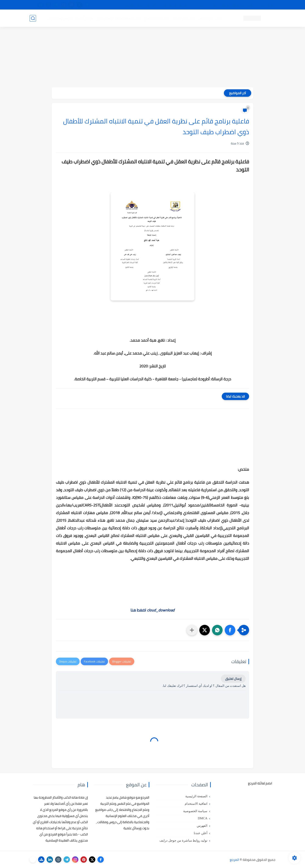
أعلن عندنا (201, 833)
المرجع (234, 860)
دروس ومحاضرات (60, 18)
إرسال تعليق (233, 679)
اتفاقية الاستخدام (196, 804)
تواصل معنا (267, 5)
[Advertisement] (152, 58)
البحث (214, 5)
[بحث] (33, 18)
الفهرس (202, 826)
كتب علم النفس (210, 18)
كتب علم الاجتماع (157, 18)
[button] (230, 630)
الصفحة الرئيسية (196, 796)
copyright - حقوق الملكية (141, 5)
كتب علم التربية (184, 18)
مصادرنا (200, 5)
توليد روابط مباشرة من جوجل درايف (183, 840)
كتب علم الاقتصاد (128, 18)
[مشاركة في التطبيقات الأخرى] (192, 630)
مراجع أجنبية (84, 18)
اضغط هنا (152, 610)
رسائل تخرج (105, 18)
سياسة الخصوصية (195, 811)
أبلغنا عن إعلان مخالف (176, 5)
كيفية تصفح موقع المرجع (238, 5)
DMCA (203, 818)
